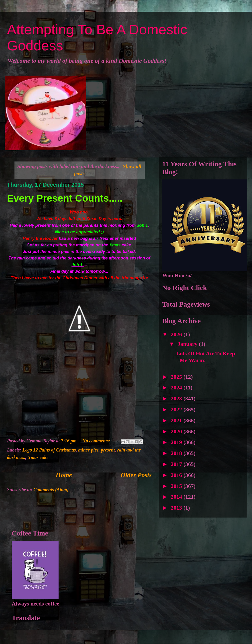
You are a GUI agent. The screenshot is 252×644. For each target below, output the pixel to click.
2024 (177, 388)
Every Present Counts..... (65, 198)
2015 (177, 486)
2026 (177, 334)
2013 (177, 508)
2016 (177, 475)
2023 (177, 399)
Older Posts (136, 475)
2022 (177, 409)
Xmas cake (38, 457)
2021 (177, 420)
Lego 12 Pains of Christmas (49, 450)
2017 (177, 464)
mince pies (88, 450)
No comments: (97, 441)
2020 (177, 431)
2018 (177, 453)
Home (64, 475)
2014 (177, 497)
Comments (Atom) (51, 490)
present (108, 450)
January (188, 344)
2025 (177, 377)
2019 (177, 442)
